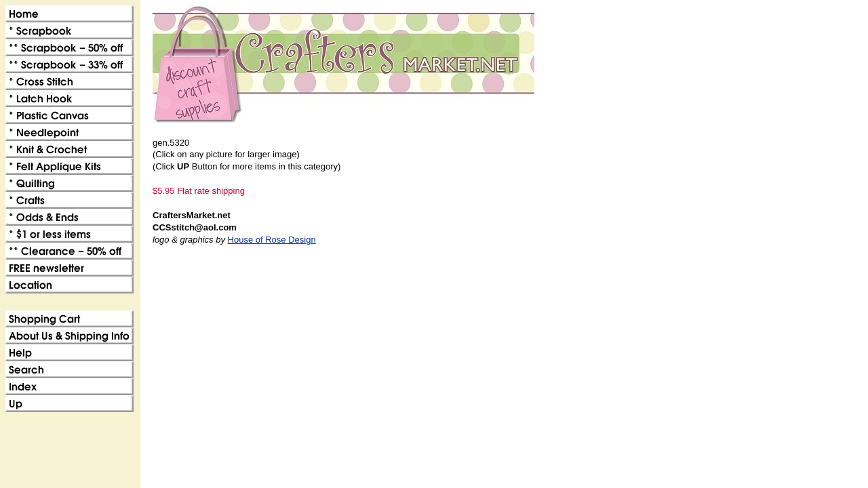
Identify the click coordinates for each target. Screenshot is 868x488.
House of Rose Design (272, 240)
